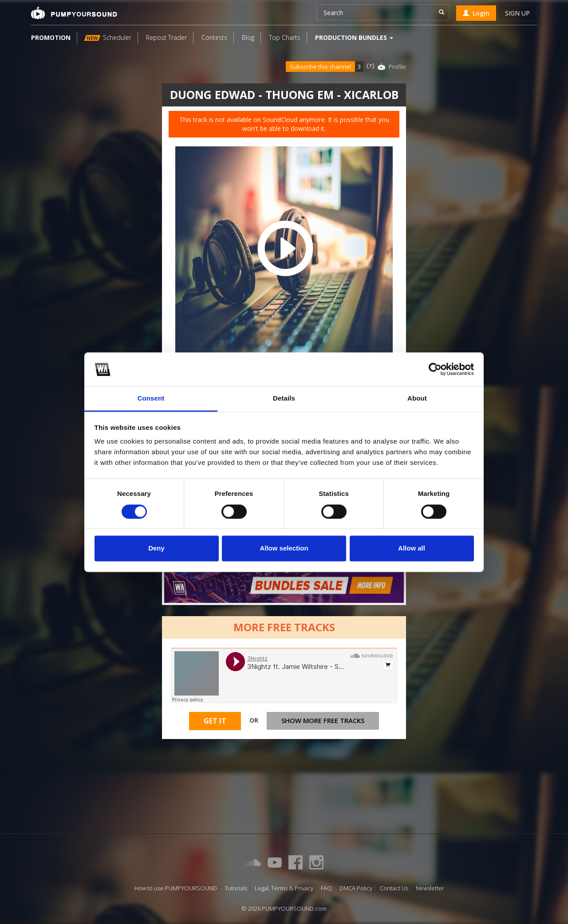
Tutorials (236, 888)
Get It (215, 722)
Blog (248, 37)
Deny (156, 549)
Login (476, 13)
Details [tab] (284, 399)
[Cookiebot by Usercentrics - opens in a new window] (435, 369)
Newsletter (430, 888)
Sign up (517, 13)
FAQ (326, 888)
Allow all (412, 549)
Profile (397, 67)
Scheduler (108, 37)
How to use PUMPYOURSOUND (176, 888)
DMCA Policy (356, 888)
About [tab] (417, 399)
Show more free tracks (323, 722)
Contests (214, 37)
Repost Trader (166, 37)
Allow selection (284, 549)
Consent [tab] (151, 399)
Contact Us (394, 888)
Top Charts (285, 37)
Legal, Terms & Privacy (284, 888)
